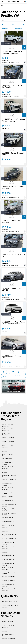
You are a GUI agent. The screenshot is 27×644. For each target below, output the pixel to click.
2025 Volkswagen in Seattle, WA (9, 505)
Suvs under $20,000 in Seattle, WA (10, 602)
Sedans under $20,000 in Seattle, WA (10, 607)
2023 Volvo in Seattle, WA (8, 468)
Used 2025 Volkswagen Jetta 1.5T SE (13, 289)
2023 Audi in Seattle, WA (7, 497)
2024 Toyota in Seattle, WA (8, 438)
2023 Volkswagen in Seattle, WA (9, 476)
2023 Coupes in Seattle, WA (8, 585)
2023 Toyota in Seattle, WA (8, 455)
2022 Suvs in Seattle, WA (7, 447)
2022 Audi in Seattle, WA (7, 552)
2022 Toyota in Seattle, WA (8, 510)
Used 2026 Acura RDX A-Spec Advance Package (13, 120)
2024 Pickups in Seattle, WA (8, 531)
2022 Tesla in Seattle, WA (7, 569)
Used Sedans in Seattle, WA (8, 627)
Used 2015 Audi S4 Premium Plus (13, 357)
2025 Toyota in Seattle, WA (8, 442)
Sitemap (14, 643)
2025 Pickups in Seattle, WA (8, 560)
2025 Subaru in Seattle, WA (8, 484)
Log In (20, 5)
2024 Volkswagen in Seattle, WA (9, 514)
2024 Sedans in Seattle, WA (8, 459)
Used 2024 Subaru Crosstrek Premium (13, 188)
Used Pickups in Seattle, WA (8, 635)
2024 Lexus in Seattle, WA (8, 518)
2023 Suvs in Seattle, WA (7, 425)
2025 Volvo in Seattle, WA (8, 489)
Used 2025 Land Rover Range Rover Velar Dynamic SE (13, 323)
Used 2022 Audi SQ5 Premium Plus (13, 255)
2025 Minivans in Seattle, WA (8, 581)
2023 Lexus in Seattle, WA (8, 463)
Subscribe (24, 5)
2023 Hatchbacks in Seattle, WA (9, 535)
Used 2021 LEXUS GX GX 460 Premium (12, 86)
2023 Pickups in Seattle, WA (8, 543)
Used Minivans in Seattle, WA (8, 639)
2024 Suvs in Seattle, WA (7, 430)
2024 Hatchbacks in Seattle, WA (9, 480)
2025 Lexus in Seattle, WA (8, 501)
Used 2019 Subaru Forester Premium (12, 222)
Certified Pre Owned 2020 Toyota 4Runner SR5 (12, 52)
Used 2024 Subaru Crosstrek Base (13, 154)
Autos (2, 5)
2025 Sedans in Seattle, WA (8, 472)
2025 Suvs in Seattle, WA (7, 434)
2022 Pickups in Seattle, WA (8, 564)
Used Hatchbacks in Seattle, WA (9, 631)
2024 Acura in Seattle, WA (8, 493)
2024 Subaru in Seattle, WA (8, 522)
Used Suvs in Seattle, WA (7, 622)
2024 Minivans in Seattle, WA (8, 577)
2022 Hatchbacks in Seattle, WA (9, 548)
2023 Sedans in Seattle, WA (8, 451)
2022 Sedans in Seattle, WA (8, 527)
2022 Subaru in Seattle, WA (8, 556)
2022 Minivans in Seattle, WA (8, 590)
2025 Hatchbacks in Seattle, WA (9, 539)
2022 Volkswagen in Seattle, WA (9, 573)
